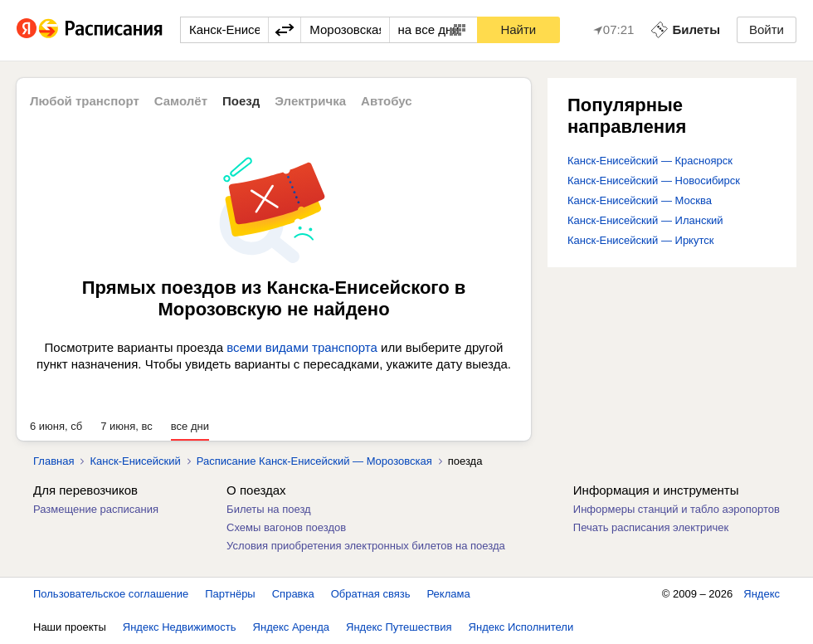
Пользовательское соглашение (111, 594)
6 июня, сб (56, 426)
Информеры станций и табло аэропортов (677, 509)
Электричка (310, 101)
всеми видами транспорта (302, 347)
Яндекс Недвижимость (180, 627)
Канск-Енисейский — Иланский (645, 220)
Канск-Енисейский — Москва (640, 200)
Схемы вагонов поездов (286, 527)
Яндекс (762, 594)
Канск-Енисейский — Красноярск (650, 161)
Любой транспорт (85, 101)
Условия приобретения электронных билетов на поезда (366, 546)
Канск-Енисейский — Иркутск (640, 240)
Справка (293, 594)
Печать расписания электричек (651, 527)
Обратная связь (371, 594)
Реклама (449, 594)
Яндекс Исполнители (521, 627)
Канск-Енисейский (135, 461)
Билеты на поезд (269, 509)
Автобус (387, 101)
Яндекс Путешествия (399, 627)
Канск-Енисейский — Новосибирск (654, 181)
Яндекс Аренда (291, 627)
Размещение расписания (96, 509)
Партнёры (230, 594)
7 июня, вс (127, 426)
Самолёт (181, 101)
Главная (54, 461)
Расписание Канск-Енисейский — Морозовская (314, 461)
